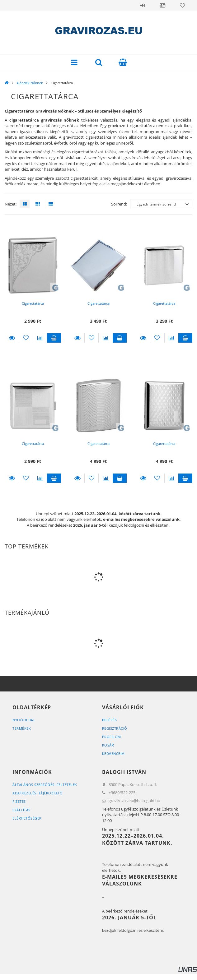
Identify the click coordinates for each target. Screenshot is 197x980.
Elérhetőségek (27, 818)
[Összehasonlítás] (40, 338)
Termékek (22, 728)
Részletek (12, 338)
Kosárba (54, 338)
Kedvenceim (113, 753)
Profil (162, 5)
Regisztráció (115, 728)
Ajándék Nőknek (30, 83)
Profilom (112, 737)
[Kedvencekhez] (26, 338)
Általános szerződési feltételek (45, 785)
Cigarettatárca (33, 303)
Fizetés (19, 801)
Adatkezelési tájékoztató (38, 793)
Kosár (108, 745)
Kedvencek (182, 5)
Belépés (143, 5)
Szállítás (21, 810)
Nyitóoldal (24, 720)
